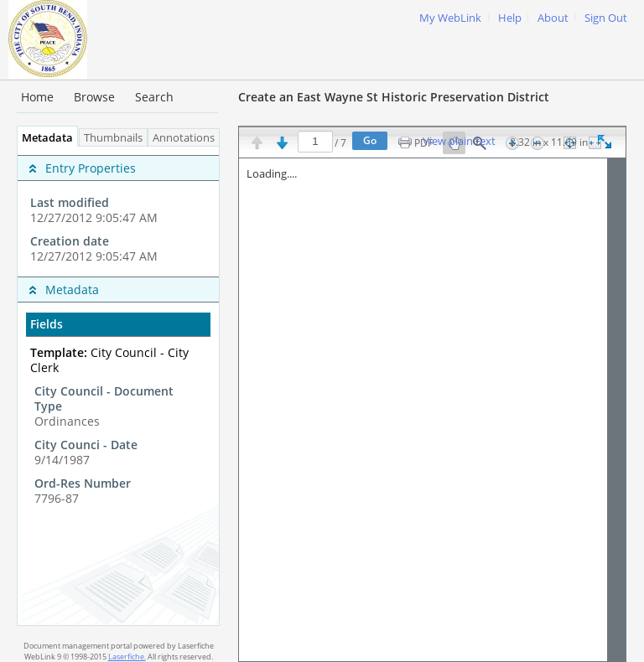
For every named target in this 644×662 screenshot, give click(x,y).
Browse (94, 97)
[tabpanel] (118, 386)
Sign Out (606, 18)
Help (510, 18)
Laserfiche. (127, 657)
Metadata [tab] (43, 138)
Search (154, 97)
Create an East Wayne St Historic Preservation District (394, 97)
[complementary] (118, 212)
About (553, 18)
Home (37, 97)
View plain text (459, 142)
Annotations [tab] (188, 138)
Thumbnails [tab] (113, 138)
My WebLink (450, 18)
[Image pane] (432, 410)
